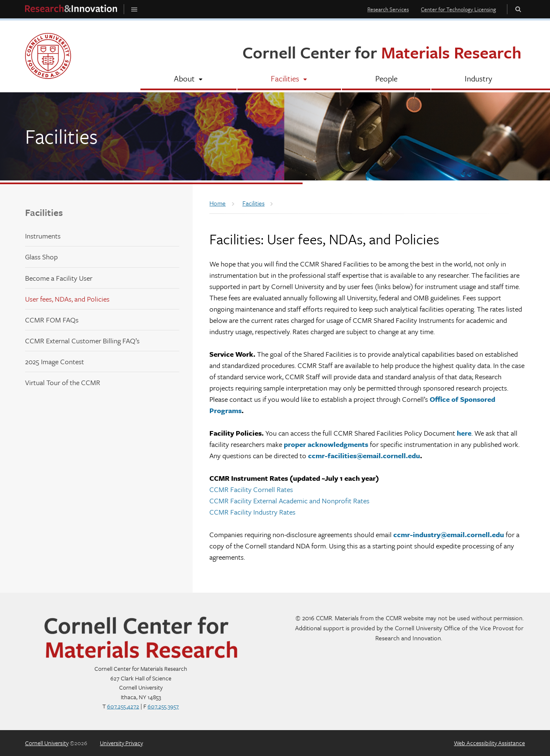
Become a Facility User (59, 278)
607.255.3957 (163, 706)
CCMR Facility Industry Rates (252, 512)
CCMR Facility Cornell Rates (251, 489)
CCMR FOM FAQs (52, 320)
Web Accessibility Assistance (489, 743)
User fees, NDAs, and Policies (67, 299)
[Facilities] (289, 79)
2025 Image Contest (55, 362)
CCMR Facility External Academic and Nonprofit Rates (289, 501)
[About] (188, 79)
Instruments (43, 236)
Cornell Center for (382, 52)
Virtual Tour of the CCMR (63, 382)
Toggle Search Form (518, 9)
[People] (386, 79)
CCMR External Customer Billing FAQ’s (82, 341)
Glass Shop (41, 257)
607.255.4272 (123, 706)
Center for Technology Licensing (458, 9)
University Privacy (121, 743)
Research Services (388, 9)
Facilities (44, 212)
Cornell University (47, 743)
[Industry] (478, 79)
